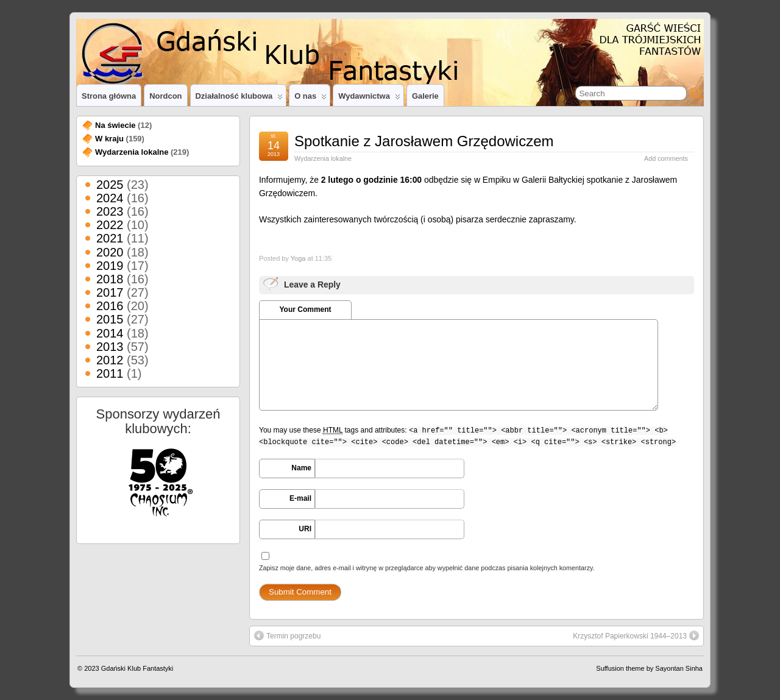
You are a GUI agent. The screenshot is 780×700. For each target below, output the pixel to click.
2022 (110, 225)
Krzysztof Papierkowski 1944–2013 (636, 635)
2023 (110, 211)
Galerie (425, 96)
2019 (110, 266)
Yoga (298, 258)
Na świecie (115, 125)
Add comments (666, 158)
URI (305, 529)
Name (301, 468)
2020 (110, 252)
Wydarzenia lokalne (323, 158)
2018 (110, 279)
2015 (110, 319)
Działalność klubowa (239, 99)
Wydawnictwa (369, 99)
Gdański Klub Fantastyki (137, 668)
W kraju (109, 139)
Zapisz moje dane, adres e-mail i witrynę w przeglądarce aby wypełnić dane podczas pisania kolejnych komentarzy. (427, 568)
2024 (110, 198)
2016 (110, 306)
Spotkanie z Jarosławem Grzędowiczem (424, 141)
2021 (110, 238)
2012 (110, 360)
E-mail (300, 498)
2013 (110, 347)
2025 (110, 185)
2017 (110, 292)
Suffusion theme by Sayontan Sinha (649, 668)
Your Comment (305, 309)
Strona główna (109, 96)
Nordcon (165, 96)
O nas (310, 99)
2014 (110, 333)
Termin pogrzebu (287, 635)
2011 (110, 373)
